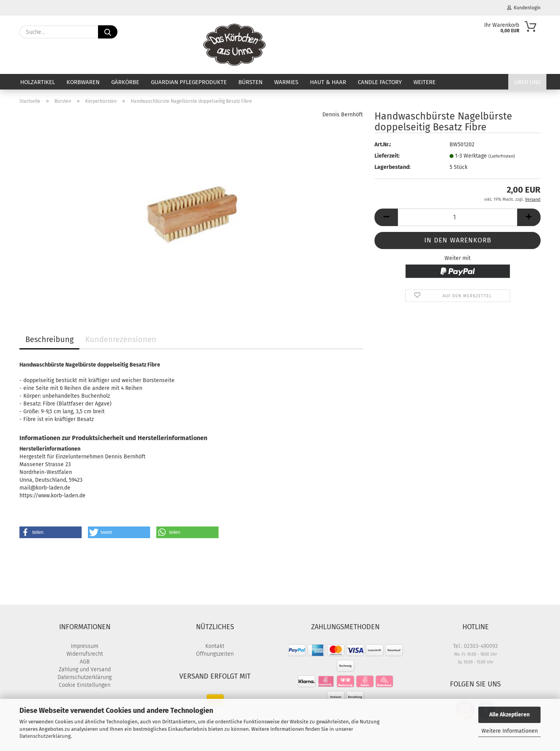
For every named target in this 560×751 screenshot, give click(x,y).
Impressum (85, 646)
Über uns (527, 82)
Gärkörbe (125, 82)
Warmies (286, 82)
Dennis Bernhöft (343, 115)
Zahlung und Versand (85, 669)
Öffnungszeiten (215, 654)
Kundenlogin (524, 8)
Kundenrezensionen (121, 339)
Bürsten (250, 82)
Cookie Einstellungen (85, 685)
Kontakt (215, 646)
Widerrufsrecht (85, 654)
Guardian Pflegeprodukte (189, 82)
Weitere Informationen (510, 731)
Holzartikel (38, 82)
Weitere (424, 82)
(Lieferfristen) (502, 156)
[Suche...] (108, 32)
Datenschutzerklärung (45, 736)
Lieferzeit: (387, 156)
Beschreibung (49, 339)
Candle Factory (380, 82)
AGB (85, 662)
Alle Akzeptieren (509, 715)
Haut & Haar (328, 82)
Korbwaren (83, 82)
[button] (386, 217)
